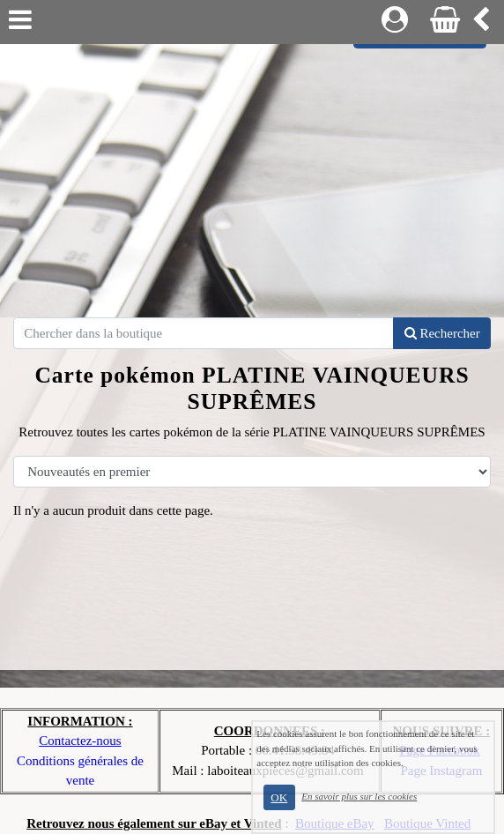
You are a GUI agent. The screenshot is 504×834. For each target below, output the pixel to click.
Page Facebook (439, 750)
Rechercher (442, 333)
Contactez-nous (80, 741)
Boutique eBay (335, 823)
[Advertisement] (252, 176)
